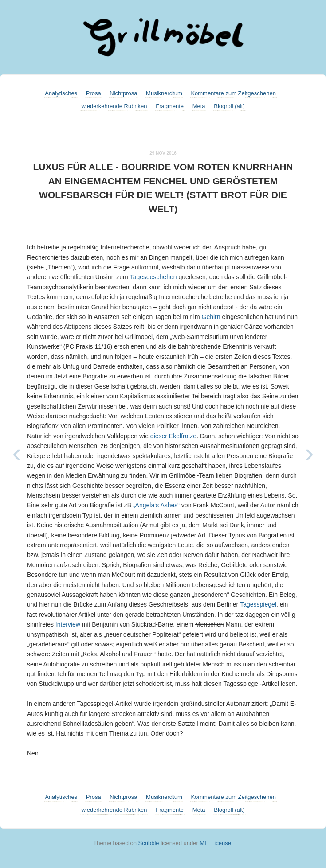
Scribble (149, 843)
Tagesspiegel (258, 604)
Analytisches (61, 93)
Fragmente (170, 106)
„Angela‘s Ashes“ (156, 505)
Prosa (94, 93)
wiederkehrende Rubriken (114, 106)
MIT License (215, 843)
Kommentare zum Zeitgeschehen (233, 93)
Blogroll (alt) (229, 106)
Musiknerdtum (164, 93)
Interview (68, 624)
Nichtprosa (123, 93)
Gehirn (211, 317)
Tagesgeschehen (153, 277)
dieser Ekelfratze (173, 436)
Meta (199, 106)
